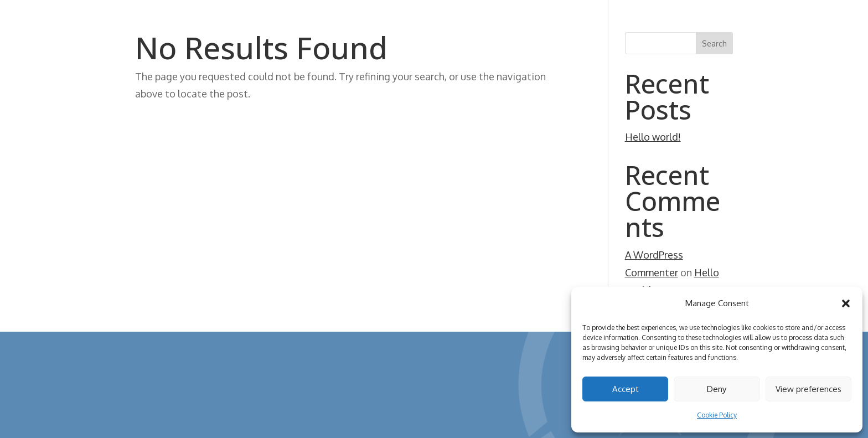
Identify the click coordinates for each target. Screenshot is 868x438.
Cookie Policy (717, 415)
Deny (717, 389)
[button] (846, 303)
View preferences (808, 389)
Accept (626, 389)
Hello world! (653, 137)
